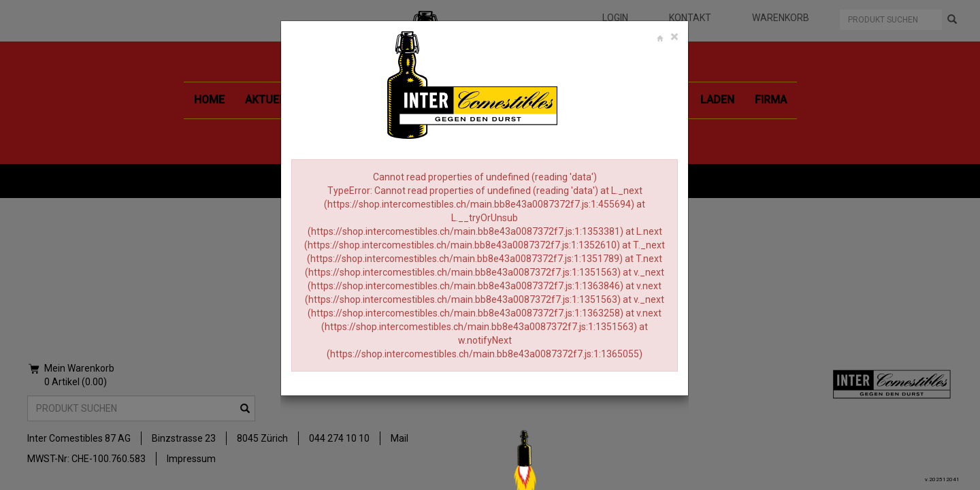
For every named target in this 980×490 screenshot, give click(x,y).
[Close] (674, 37)
